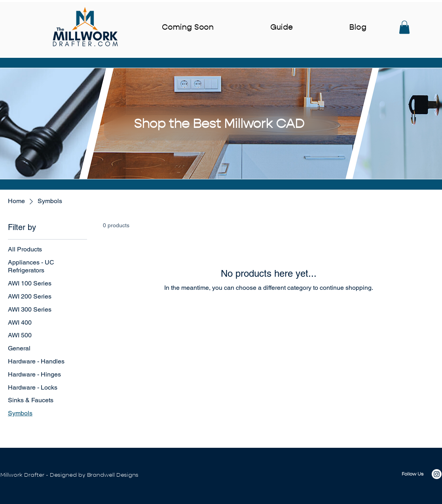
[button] (404, 27)
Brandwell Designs (113, 475)
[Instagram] (437, 474)
